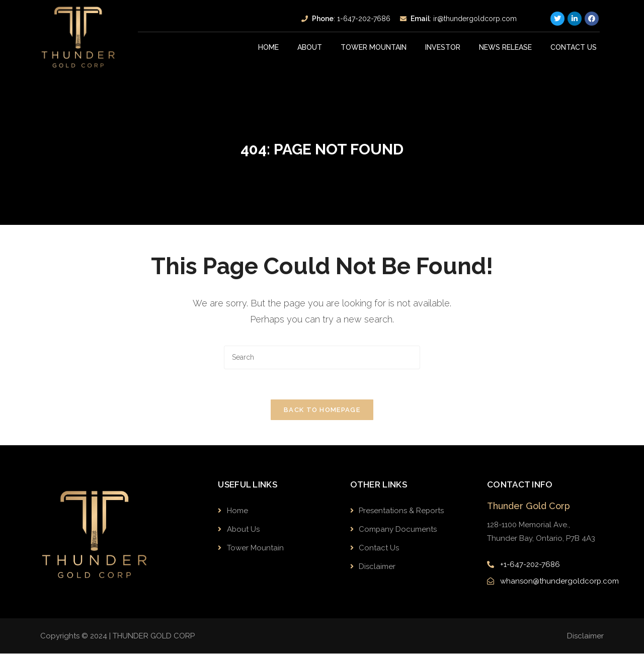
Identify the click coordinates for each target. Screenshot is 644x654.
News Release (505, 47)
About (310, 47)
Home (268, 47)
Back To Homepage (322, 410)
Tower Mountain (374, 47)
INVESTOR (443, 47)
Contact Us (574, 47)
